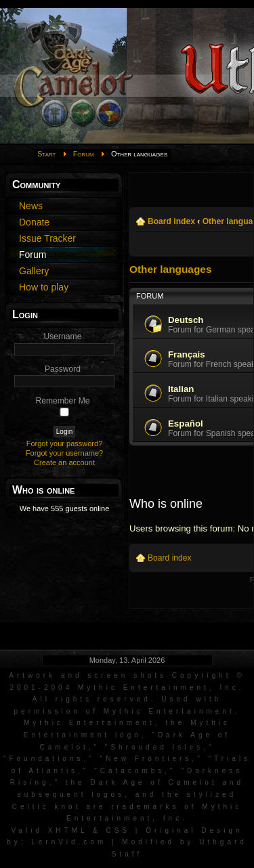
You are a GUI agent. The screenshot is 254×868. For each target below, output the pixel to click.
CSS (118, 830)
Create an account (64, 462)
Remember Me (63, 401)
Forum (84, 154)
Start (47, 154)
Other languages (170, 269)
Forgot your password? (65, 443)
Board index (171, 221)
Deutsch (186, 320)
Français (187, 354)
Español (186, 424)
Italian (181, 389)
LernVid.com (69, 842)
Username (63, 337)
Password (63, 369)
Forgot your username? (64, 453)
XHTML (68, 830)
